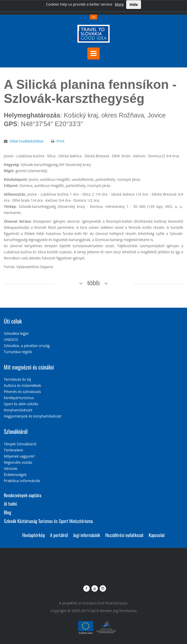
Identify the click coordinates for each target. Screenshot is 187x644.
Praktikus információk (22, 481)
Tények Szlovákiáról (20, 444)
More (119, 4)
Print (60, 141)
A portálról (59, 535)
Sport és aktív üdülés (21, 404)
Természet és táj (17, 379)
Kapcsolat (157, 535)
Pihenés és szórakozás (22, 392)
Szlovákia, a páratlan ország (27, 346)
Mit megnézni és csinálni (29, 367)
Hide (134, 4)
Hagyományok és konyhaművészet (33, 416)
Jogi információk (87, 535)
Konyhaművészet (18, 410)
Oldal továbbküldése (27, 141)
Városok (11, 468)
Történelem (14, 450)
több (94, 283)
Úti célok (13, 321)
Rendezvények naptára (22, 495)
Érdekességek (15, 475)
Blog (8, 512)
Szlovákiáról (16, 431)
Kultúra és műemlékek (22, 385)
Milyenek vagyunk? (19, 456)
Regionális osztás (18, 462)
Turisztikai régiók (18, 352)
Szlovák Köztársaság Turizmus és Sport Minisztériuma (48, 521)
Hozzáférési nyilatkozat (124, 535)
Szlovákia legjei (16, 333)
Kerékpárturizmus (19, 398)
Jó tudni (10, 504)
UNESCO (11, 339)
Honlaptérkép (34, 535)
